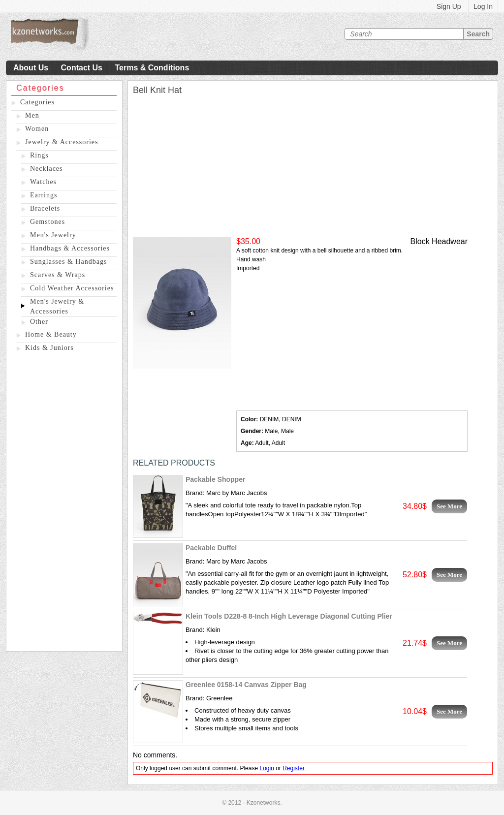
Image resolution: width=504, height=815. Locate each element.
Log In (483, 6)
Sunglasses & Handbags (68, 262)
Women (37, 129)
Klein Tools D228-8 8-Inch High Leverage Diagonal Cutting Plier (289, 616)
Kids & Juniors (49, 348)
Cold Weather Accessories (72, 288)
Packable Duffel (211, 548)
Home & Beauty (51, 334)
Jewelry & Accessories (62, 142)
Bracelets (45, 208)
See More (449, 506)
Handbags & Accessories (70, 248)
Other (39, 322)
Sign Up (449, 6)
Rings (39, 155)
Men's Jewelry (53, 235)
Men (32, 115)
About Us (31, 68)
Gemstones (47, 222)
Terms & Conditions (152, 68)
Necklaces (47, 169)
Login (267, 768)
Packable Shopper (215, 479)
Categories (37, 102)
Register (294, 768)
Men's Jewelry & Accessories (57, 306)
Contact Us (82, 68)
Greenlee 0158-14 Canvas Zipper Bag (246, 685)
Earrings (44, 195)
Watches (43, 182)
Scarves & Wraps (58, 275)
